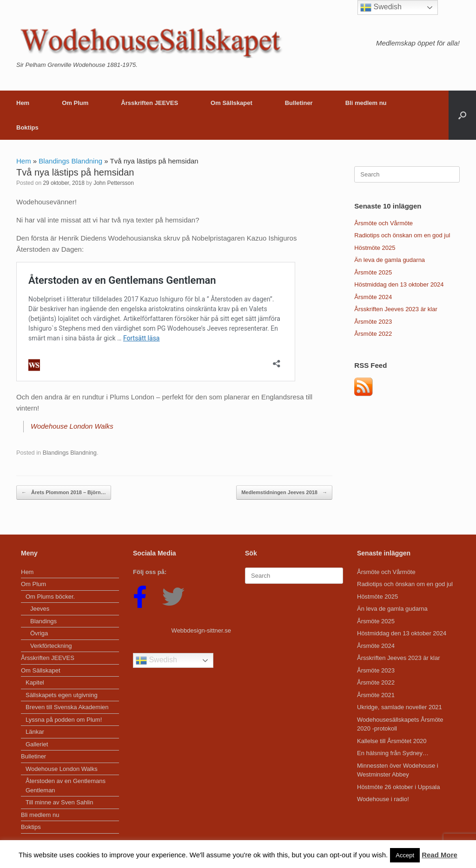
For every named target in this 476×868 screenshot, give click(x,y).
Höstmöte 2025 (375, 248)
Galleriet (37, 744)
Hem (23, 103)
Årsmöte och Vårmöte (383, 223)
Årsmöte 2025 (373, 272)
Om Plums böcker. (50, 596)
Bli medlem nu (366, 103)
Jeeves (40, 608)
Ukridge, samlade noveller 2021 (400, 707)
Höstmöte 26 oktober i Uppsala (398, 786)
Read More (440, 855)
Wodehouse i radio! (383, 799)
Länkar (35, 731)
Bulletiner (299, 103)
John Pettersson (114, 183)
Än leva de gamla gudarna (390, 260)
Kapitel (35, 682)
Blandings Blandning (70, 161)
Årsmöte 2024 (373, 297)
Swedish (156, 660)
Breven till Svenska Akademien (67, 707)
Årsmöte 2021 (376, 695)
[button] (462, 115)
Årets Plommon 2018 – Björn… (64, 492)
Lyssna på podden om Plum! (64, 719)
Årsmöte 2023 (373, 322)
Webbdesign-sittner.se (201, 630)
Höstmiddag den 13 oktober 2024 (399, 284)
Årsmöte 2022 (373, 334)
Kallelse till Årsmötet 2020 (392, 741)
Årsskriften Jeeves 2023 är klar (396, 309)
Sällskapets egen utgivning (62, 695)
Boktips (27, 127)
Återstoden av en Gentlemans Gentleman (66, 785)
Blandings (43, 621)
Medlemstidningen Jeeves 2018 (284, 492)
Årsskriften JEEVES (149, 103)
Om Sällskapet (231, 103)
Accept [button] (405, 855)
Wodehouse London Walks (72, 426)
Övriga (39, 633)
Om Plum (75, 103)
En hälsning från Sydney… (393, 753)
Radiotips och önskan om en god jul (402, 235)
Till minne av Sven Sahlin (59, 802)
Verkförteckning (51, 645)
